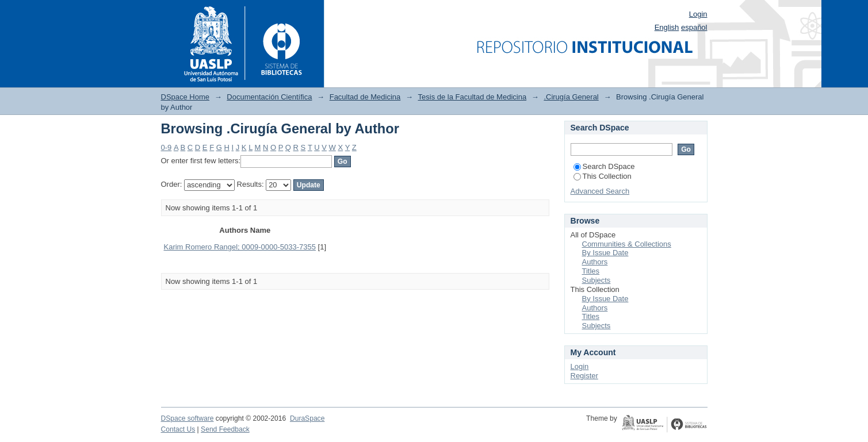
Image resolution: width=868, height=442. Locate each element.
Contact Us (178, 429)
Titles (591, 271)
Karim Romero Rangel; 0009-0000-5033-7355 (240, 247)
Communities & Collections (627, 244)
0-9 (167, 147)
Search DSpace (604, 166)
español (694, 27)
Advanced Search (600, 191)
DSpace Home (186, 97)
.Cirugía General (571, 97)
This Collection (603, 176)
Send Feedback (225, 429)
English (667, 27)
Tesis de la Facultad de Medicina (473, 97)
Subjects (596, 280)
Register (584, 376)
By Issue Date (605, 253)
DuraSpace (307, 418)
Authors (595, 262)
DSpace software (188, 418)
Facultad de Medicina (365, 97)
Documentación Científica (269, 97)
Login (698, 14)
